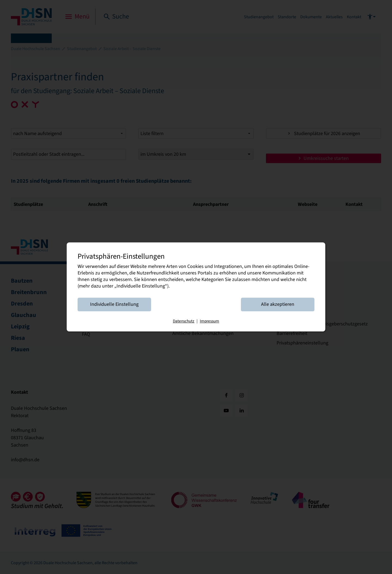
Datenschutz (184, 321)
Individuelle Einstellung (114, 305)
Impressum (209, 321)
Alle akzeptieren (278, 305)
